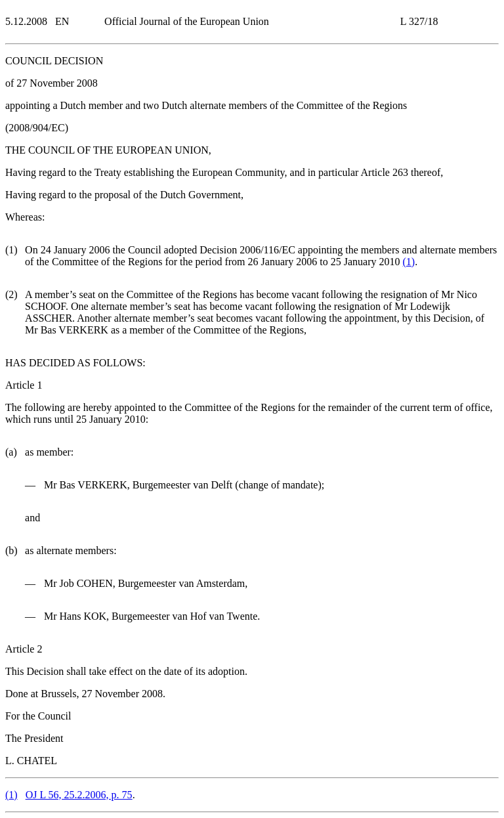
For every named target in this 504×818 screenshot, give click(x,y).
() (409, 262)
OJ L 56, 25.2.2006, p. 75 (79, 795)
